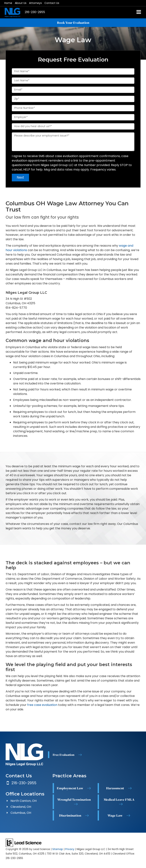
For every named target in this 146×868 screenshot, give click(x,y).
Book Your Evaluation (73, 23)
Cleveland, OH (21, 807)
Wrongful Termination (74, 799)
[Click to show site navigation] (139, 12)
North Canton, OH (24, 801)
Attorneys (35, 3)
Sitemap (58, 849)
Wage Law (115, 815)
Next (20, 177)
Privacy (70, 849)
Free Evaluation (64, 755)
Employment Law (70, 788)
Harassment (115, 788)
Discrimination (70, 815)
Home (8, 3)
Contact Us (52, 3)
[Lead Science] (24, 842)
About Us (21, 3)
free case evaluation (42, 705)
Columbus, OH (21, 813)
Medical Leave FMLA (119, 799)
